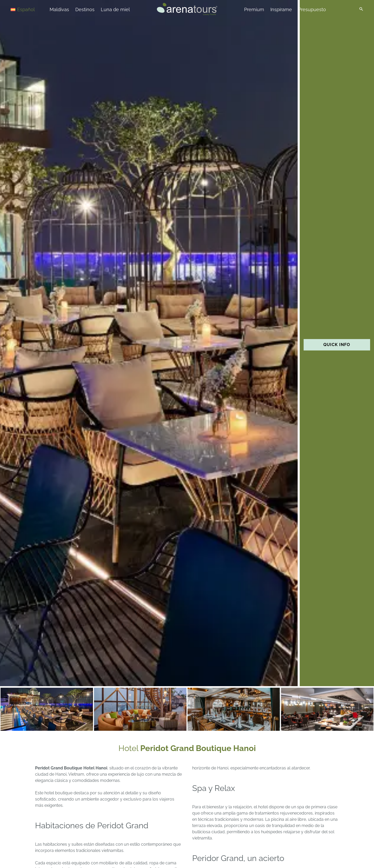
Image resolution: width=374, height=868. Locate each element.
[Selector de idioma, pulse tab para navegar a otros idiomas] (29, 9)
